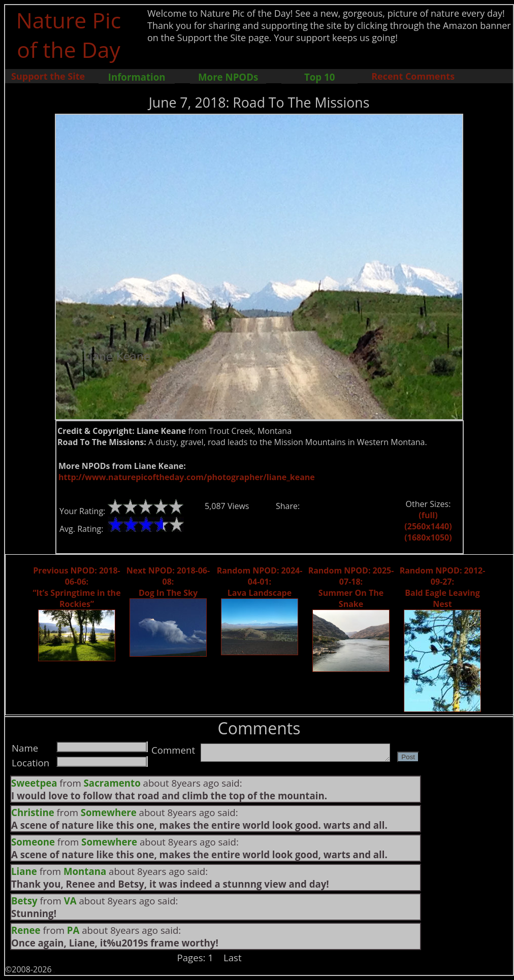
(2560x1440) (428, 526)
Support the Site (48, 76)
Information (137, 77)
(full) (428, 515)
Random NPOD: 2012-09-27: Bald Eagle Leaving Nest (443, 587)
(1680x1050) (428, 537)
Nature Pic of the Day (69, 35)
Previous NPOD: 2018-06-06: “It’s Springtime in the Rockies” (76, 587)
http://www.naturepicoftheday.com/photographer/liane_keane (187, 477)
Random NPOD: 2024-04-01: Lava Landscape (260, 582)
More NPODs (228, 77)
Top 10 (319, 77)
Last (233, 957)
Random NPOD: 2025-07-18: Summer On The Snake (351, 587)
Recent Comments (413, 76)
